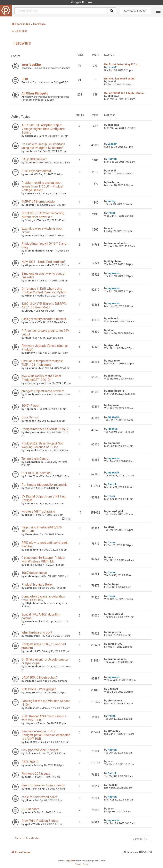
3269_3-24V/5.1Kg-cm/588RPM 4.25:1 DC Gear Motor (44, 306)
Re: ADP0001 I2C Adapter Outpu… (125, 93)
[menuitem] (78, 864)
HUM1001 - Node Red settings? (43, 262)
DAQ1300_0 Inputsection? (40, 677)
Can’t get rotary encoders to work (44, 319)
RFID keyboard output (36, 171)
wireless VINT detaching (38, 512)
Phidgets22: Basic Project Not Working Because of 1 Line (42, 445)
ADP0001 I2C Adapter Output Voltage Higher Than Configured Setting (43, 129)
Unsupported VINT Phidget (40, 750)
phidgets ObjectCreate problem (43, 391)
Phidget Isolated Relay (37, 585)
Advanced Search (135, 11)
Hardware (22, 43)
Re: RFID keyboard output (120, 79)
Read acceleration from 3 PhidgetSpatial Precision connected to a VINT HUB (46, 735)
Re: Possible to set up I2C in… (122, 64)
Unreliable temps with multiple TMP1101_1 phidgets (42, 363)
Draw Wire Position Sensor (40, 821)
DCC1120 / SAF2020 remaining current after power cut (43, 215)
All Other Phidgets (35, 93)
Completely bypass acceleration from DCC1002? (43, 598)
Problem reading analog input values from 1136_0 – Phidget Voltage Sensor (42, 186)
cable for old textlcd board (39, 797)
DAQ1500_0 (30, 762)
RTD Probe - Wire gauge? (39, 689)
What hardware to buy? (37, 632)
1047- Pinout (30, 406)
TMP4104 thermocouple (38, 201)
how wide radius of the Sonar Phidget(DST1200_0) (41, 378)
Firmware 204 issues (36, 774)
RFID (25, 79)
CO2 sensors (30, 809)
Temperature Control (35, 459)
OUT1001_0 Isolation (36, 473)
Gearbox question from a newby (43, 785)
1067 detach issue (34, 573)
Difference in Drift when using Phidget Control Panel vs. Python (44, 290)
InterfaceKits (31, 65)
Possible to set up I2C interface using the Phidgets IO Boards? (43, 146)
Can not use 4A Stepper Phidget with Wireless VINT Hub (43, 560)
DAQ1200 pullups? (34, 159)
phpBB (71, 861)
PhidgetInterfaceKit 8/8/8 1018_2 (45, 429)
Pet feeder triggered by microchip (45, 485)
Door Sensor (30, 417)
